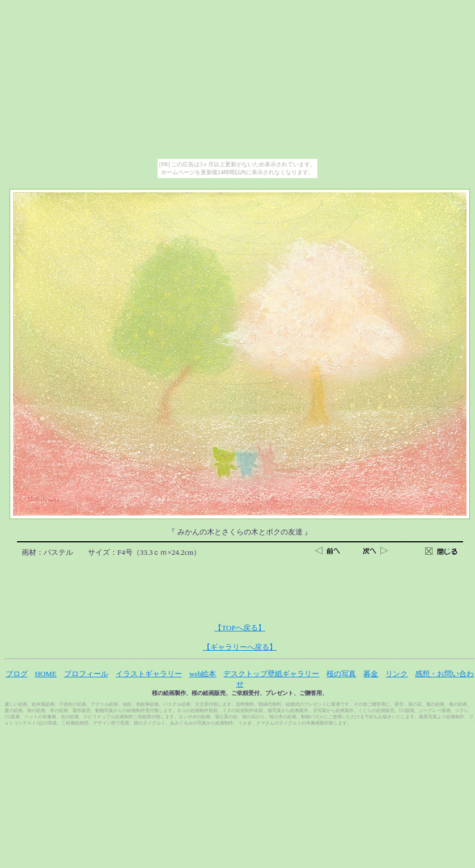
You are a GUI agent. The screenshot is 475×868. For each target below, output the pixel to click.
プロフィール (86, 674)
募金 (371, 674)
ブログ (17, 674)
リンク (396, 674)
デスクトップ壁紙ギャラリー (271, 674)
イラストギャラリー (149, 674)
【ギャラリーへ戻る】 (240, 647)
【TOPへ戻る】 (239, 628)
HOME (46, 674)
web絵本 (203, 674)
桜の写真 (341, 674)
